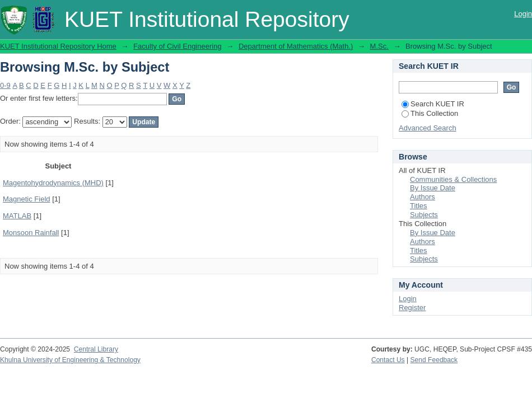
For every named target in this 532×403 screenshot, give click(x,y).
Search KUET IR (433, 104)
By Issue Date (433, 188)
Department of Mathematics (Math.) (296, 46)
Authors (423, 197)
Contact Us (388, 360)
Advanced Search (428, 128)
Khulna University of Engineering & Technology (70, 360)
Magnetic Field (27, 199)
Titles (419, 206)
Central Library (96, 349)
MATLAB (17, 216)
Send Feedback (434, 360)
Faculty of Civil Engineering (178, 46)
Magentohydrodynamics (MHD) (53, 183)
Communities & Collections (453, 179)
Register (412, 308)
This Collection (430, 113)
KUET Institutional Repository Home (58, 46)
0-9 (5, 85)
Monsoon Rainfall (31, 233)
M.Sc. (379, 46)
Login (523, 14)
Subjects (424, 215)
